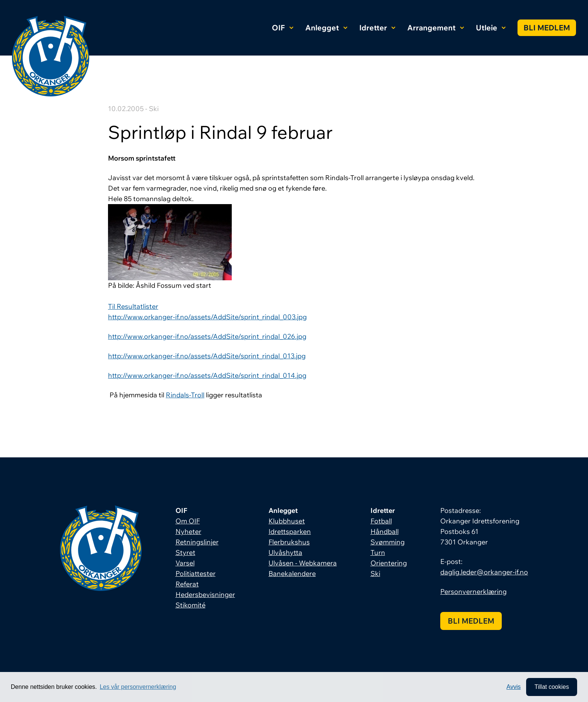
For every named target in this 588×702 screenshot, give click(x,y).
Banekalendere (292, 573)
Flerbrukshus (289, 542)
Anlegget (326, 28)
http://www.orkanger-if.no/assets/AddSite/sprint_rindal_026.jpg (207, 336)
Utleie (491, 28)
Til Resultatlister (133, 306)
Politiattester (196, 573)
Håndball (385, 531)
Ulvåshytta (285, 552)
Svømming (388, 542)
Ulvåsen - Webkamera (303, 563)
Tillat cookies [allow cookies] (552, 687)
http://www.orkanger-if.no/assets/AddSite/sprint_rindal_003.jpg (207, 317)
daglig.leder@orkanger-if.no (484, 572)
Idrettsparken (290, 531)
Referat (187, 584)
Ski (375, 573)
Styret (185, 552)
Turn (378, 552)
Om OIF (188, 521)
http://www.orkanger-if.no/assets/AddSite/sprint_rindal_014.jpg (207, 375)
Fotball (381, 521)
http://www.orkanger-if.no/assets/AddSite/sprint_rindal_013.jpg (207, 356)
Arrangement (436, 28)
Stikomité (190, 605)
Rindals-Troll (185, 395)
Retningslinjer (197, 542)
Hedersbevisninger (205, 595)
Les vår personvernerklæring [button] (138, 687)
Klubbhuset (287, 521)
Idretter (377, 28)
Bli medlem (547, 28)
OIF (283, 28)
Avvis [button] (514, 687)
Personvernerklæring (473, 592)
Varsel (185, 563)
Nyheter (188, 531)
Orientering (389, 563)
